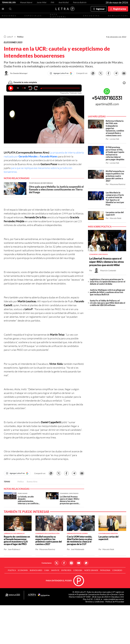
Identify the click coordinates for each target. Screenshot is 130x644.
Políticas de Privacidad (115, 602)
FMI (52, 2)
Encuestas (92, 16)
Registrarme (120, 9)
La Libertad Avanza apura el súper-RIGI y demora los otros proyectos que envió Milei (107, 262)
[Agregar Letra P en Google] (61, 73)
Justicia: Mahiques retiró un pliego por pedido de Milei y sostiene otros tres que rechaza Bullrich (108, 292)
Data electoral (58, 16)
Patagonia (105, 570)
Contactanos (47, 563)
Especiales (33, 16)
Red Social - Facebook (64, 563)
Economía (23, 570)
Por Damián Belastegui (19, 73)
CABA (47, 570)
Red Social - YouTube (79, 563)
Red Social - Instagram (71, 563)
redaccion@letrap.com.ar (114, 599)
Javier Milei (42, 2)
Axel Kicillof (64, 2)
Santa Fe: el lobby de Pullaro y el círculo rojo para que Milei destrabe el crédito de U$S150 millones (108, 303)
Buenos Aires (32, 481)
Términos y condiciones (95, 602)
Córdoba (78, 570)
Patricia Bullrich (80, 2)
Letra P (10, 37)
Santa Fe (55, 570)
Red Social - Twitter (57, 563)
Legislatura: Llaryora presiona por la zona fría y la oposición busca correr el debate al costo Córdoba (108, 282)
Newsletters (118, 16)
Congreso (117, 570)
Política (20, 37)
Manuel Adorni (26, 2)
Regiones (9, 16)
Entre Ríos (66, 570)
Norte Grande (91, 570)
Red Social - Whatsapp (86, 563)
